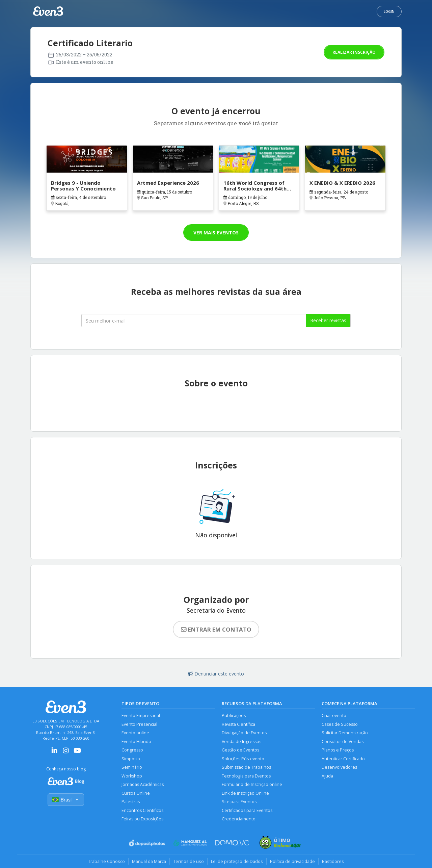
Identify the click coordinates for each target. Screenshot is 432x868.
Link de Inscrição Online (245, 793)
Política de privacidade (292, 861)
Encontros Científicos (142, 810)
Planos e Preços (338, 750)
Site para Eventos (239, 802)
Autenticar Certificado (343, 759)
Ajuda (327, 776)
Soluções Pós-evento (243, 759)
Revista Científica (238, 724)
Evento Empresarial (141, 716)
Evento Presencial (139, 724)
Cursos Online (136, 793)
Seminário (132, 767)
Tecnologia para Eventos (246, 776)
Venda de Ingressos (241, 742)
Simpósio (131, 759)
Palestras (131, 802)
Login (389, 11)
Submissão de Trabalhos (246, 767)
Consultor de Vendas (343, 742)
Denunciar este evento (216, 674)
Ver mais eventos (216, 233)
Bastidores (333, 861)
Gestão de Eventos (240, 750)
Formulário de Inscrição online (252, 784)
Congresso (132, 750)
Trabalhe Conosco (106, 861)
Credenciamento (239, 819)
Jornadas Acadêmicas (143, 784)
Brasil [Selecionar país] (66, 800)
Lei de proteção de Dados (237, 861)
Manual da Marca (149, 861)
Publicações (234, 716)
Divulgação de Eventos (244, 733)
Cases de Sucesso (340, 724)
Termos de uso (188, 861)
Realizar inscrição (354, 52)
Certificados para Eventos (247, 810)
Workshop (132, 776)
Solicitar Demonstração (345, 733)
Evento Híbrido (136, 742)
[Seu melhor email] (194, 321)
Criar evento (334, 716)
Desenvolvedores (339, 767)
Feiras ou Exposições (142, 819)
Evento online (135, 733)
